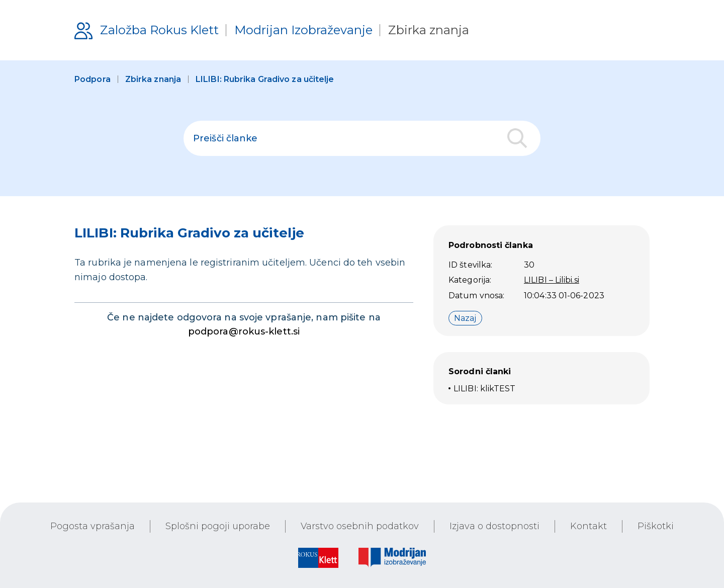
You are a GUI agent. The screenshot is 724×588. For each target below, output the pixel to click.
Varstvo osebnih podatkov (360, 526)
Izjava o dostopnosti (494, 526)
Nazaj (465, 318)
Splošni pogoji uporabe (218, 526)
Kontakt (589, 526)
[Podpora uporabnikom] (272, 30)
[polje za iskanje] (362, 138)
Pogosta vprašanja (93, 526)
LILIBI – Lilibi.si (552, 280)
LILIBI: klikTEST (485, 389)
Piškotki (656, 526)
